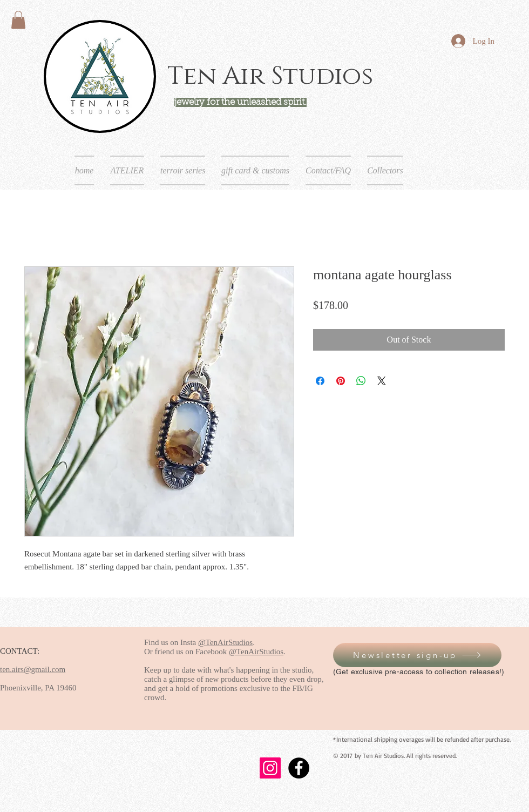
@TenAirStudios (225, 642)
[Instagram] (270, 768)
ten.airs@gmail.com (33, 669)
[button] (18, 20)
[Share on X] (382, 381)
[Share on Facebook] (320, 381)
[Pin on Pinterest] (341, 381)
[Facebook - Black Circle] (299, 768)
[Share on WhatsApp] (361, 381)
